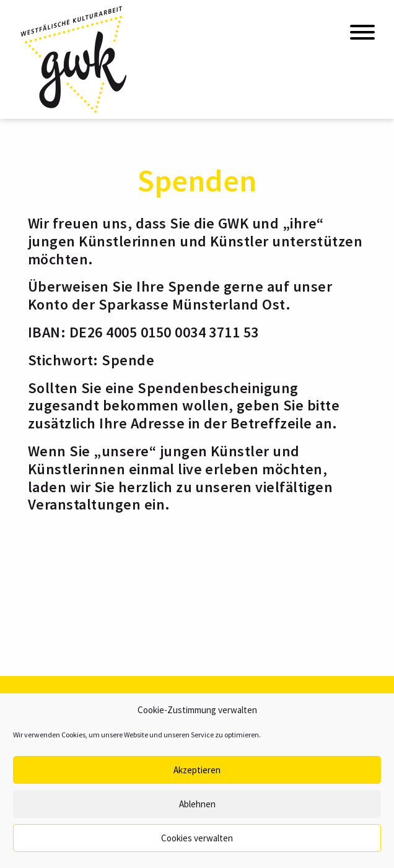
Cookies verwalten (197, 838)
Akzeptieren (197, 770)
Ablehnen (197, 804)
